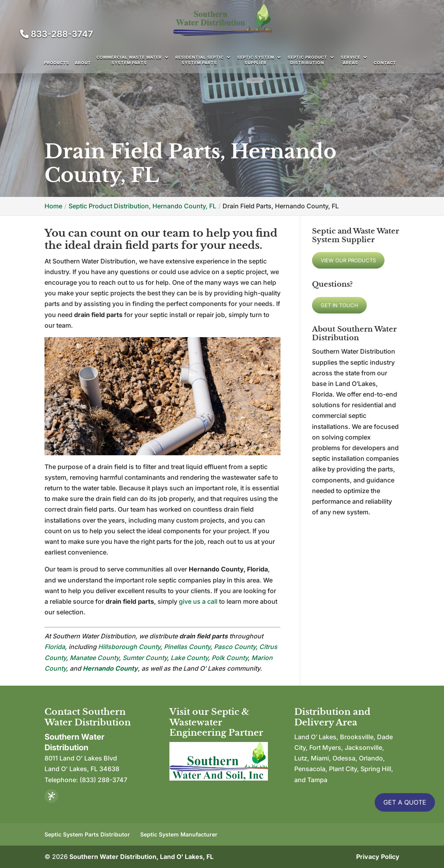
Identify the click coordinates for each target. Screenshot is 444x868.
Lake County (189, 658)
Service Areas (351, 60)
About (83, 63)
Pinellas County (187, 647)
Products (57, 63)
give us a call (198, 601)
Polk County (230, 658)
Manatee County (94, 658)
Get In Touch (339, 305)
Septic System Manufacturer (179, 834)
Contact (385, 63)
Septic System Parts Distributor (87, 834)
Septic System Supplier (256, 60)
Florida (55, 647)
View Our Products (348, 260)
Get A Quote (405, 802)
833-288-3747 (57, 34)
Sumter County (145, 658)
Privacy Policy (378, 857)
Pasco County (235, 647)
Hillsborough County (129, 647)
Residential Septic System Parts (200, 60)
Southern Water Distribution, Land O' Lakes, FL (141, 857)
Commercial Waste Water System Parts (129, 60)
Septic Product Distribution (307, 60)
